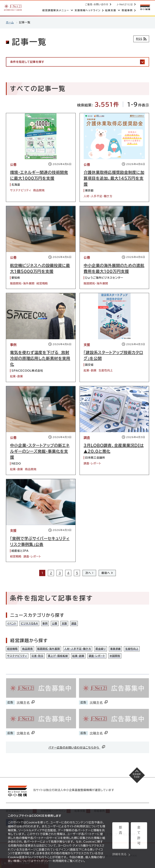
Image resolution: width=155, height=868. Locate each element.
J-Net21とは (124, 4)
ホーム (10, 22)
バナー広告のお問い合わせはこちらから (77, 749)
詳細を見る (119, 846)
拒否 (120, 836)
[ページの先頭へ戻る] (135, 779)
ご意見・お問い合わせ (96, 4)
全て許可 (139, 836)
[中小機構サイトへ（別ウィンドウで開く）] (145, 7)
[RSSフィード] (140, 39)
